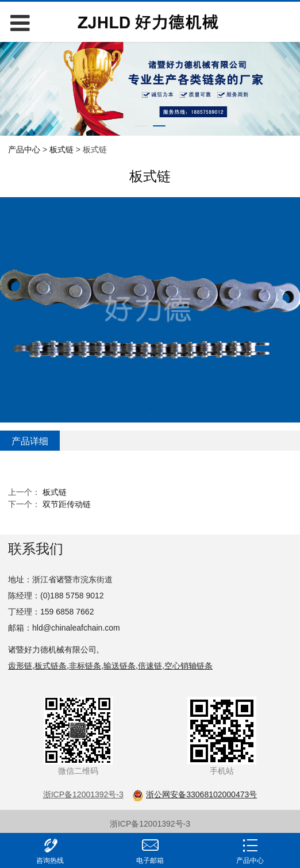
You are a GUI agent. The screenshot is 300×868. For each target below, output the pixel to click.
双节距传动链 (67, 504)
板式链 (61, 149)
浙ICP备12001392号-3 (150, 824)
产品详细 (30, 441)
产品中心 (24, 149)
